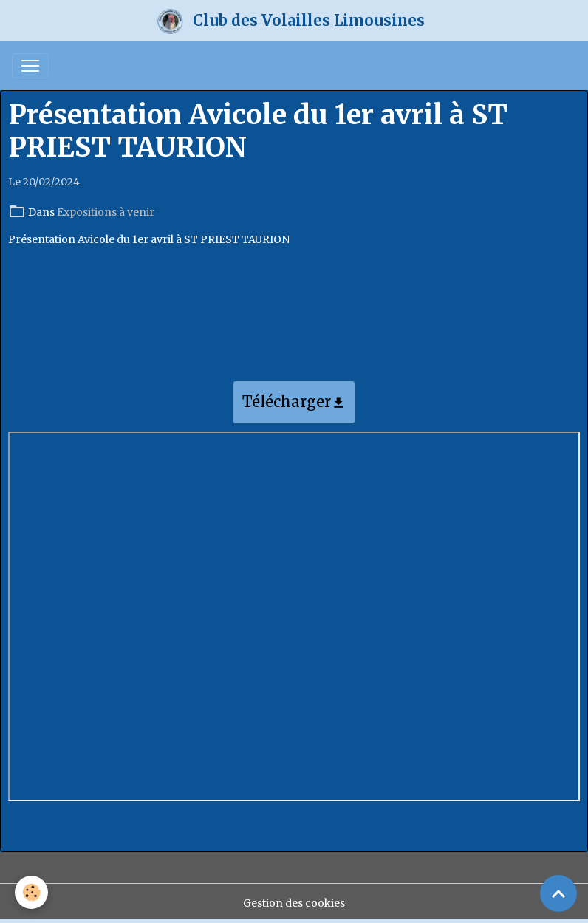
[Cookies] (31, 892)
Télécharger (294, 403)
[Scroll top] (558, 893)
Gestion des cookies (294, 903)
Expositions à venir (106, 212)
